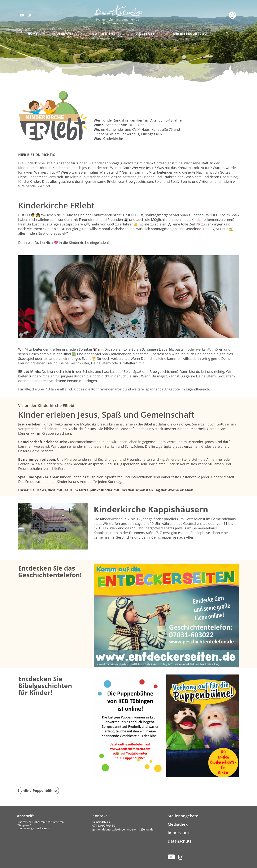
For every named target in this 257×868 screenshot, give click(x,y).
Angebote (145, 33)
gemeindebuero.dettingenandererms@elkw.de (123, 829)
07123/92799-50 (104, 826)
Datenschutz (180, 841)
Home (33, 33)
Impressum (178, 833)
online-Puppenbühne (39, 790)
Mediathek (178, 824)
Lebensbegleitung (190, 33)
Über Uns (65, 33)
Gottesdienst (105, 33)
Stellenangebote (183, 816)
